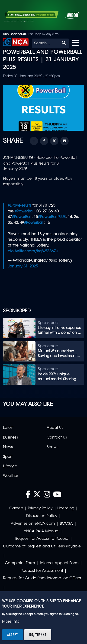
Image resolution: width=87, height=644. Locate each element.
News (8, 447)
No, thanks (38, 635)
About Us (55, 428)
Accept (13, 635)
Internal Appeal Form (59, 563)
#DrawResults (19, 206)
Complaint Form (20, 563)
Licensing (66, 508)
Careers (16, 508)
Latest (8, 428)
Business (10, 438)
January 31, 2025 (23, 267)
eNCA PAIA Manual (42, 531)
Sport (8, 457)
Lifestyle (10, 466)
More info (11, 622)
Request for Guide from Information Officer (42, 578)
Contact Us (57, 438)
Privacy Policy (40, 508)
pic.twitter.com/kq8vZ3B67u (33, 251)
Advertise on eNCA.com (33, 524)
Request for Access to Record (42, 539)
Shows (52, 447)
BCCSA (66, 524)
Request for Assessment (42, 571)
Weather (11, 476)
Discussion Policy (42, 516)
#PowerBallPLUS (52, 217)
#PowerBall (24, 211)
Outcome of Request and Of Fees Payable (42, 546)
